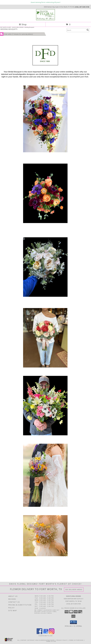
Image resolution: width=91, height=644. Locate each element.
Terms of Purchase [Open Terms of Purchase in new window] (76, 640)
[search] (88, 30)
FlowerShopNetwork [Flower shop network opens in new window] (47, 640)
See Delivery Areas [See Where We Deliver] (74, 590)
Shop (23, 24)
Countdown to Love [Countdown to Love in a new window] (45, 636)
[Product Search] (76, 30)
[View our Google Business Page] (45, 633)
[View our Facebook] (39, 633)
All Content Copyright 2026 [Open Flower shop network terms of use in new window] (28, 640)
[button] (73, 622)
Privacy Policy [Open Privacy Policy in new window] (62, 640)
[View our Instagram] (52, 633)
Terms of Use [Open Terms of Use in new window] (51, 641)
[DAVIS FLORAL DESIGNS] (45, 20)
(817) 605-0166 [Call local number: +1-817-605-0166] (84, 7)
